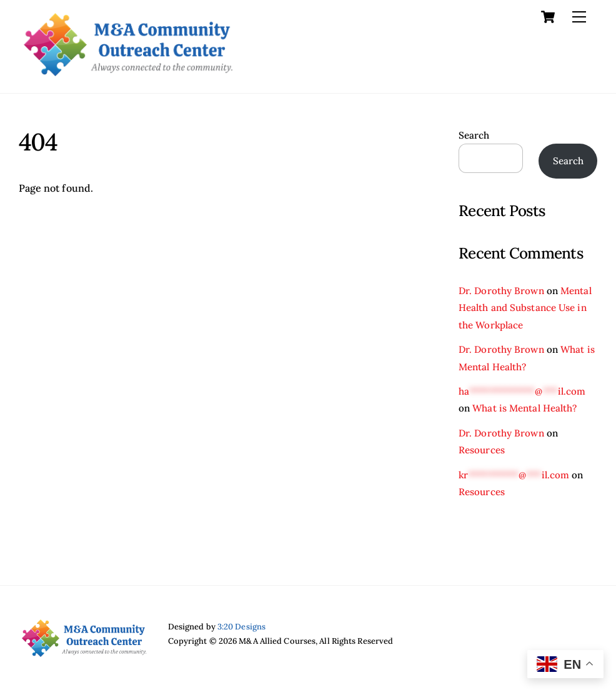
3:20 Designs (241, 627)
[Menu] (579, 17)
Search (474, 135)
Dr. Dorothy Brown (501, 291)
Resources (482, 450)
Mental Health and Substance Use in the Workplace (525, 308)
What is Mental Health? (524, 408)
